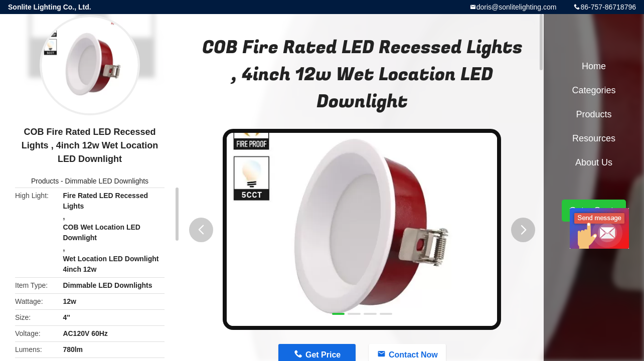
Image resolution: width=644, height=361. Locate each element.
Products (45, 181)
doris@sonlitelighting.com (517, 7)
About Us (594, 162)
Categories (594, 90)
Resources (594, 138)
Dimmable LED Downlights (107, 181)
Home (594, 66)
